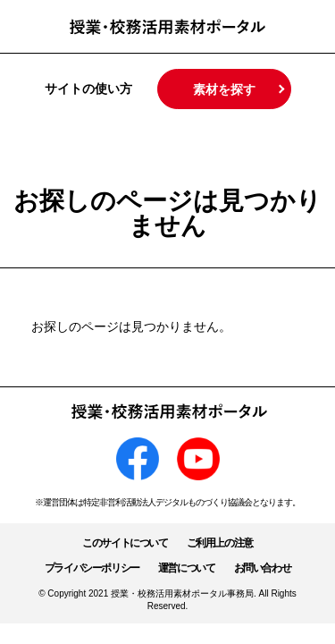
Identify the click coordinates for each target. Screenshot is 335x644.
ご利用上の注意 (220, 543)
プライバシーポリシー (92, 568)
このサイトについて (125, 543)
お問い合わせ (263, 568)
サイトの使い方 (88, 89)
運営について (187, 568)
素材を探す (224, 89)
